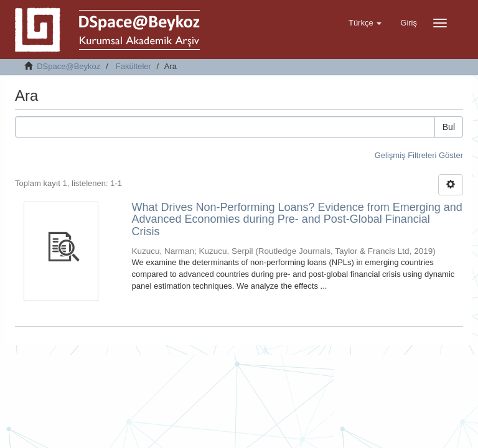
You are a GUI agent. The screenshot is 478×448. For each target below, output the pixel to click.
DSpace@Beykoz (68, 66)
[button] (365, 23)
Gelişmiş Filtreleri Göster (419, 155)
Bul (449, 127)
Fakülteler (134, 66)
